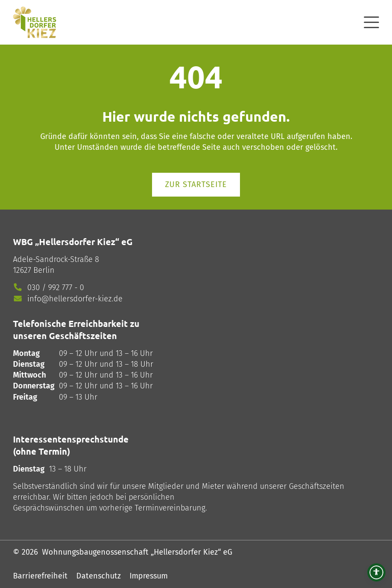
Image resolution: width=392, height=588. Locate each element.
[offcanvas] (371, 21)
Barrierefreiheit (40, 576)
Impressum (149, 576)
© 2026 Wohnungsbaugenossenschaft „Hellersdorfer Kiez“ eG (123, 552)
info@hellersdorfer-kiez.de (75, 299)
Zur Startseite (196, 184)
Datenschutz (99, 576)
